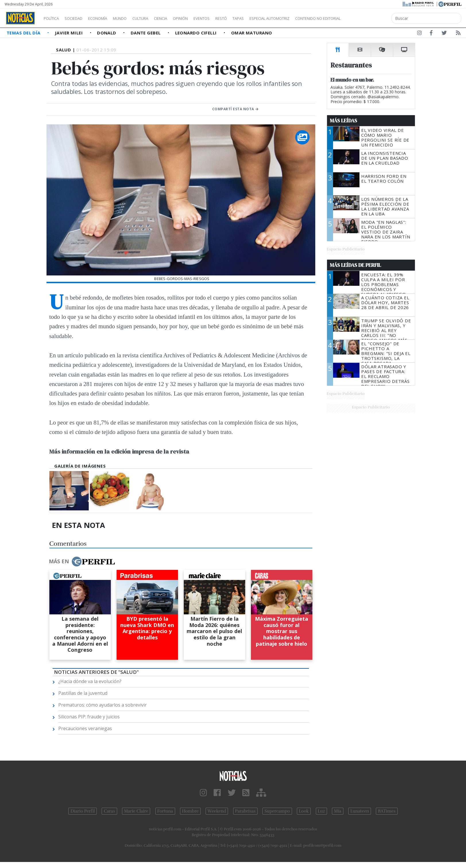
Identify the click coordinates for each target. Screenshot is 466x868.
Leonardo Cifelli (197, 33)
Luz (321, 811)
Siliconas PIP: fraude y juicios (89, 717)
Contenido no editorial (367, 18)
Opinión (204, 18)
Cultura (157, 18)
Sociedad (80, 18)
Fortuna (165, 811)
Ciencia (180, 18)
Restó (251, 18)
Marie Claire (136, 811)
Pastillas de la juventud (83, 693)
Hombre (190, 811)
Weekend (217, 811)
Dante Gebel (146, 33)
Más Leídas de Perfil (355, 265)
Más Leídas (344, 121)
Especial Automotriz (308, 18)
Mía (338, 811)
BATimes (387, 811)
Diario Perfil (83, 811)
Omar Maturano (252, 33)
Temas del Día (24, 33)
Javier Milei (69, 33)
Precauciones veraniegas (85, 728)
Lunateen (360, 811)
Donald (107, 33)
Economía (107, 18)
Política (53, 18)
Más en (82, 562)
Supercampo (277, 811)
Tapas (271, 18)
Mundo (133, 18)
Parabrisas (245, 811)
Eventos (229, 18)
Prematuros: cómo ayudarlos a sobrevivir (103, 705)
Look (304, 811)
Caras (109, 811)
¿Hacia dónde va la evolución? (90, 681)
